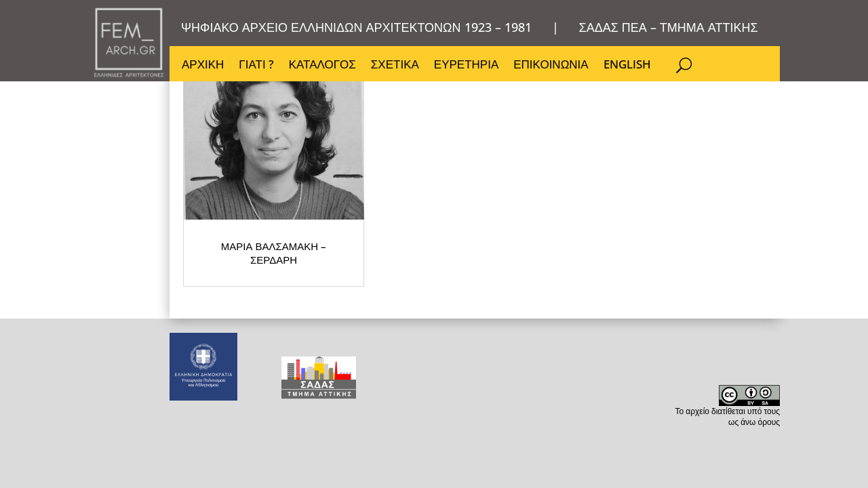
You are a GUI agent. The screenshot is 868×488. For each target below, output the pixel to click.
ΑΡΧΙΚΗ (203, 68)
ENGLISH (631, 68)
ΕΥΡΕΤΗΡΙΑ (469, 68)
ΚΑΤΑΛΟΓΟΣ (324, 68)
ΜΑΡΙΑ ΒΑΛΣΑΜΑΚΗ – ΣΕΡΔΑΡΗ (241, 267)
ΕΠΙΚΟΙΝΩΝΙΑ (554, 68)
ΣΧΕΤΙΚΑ (397, 68)
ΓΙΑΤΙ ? (257, 68)
